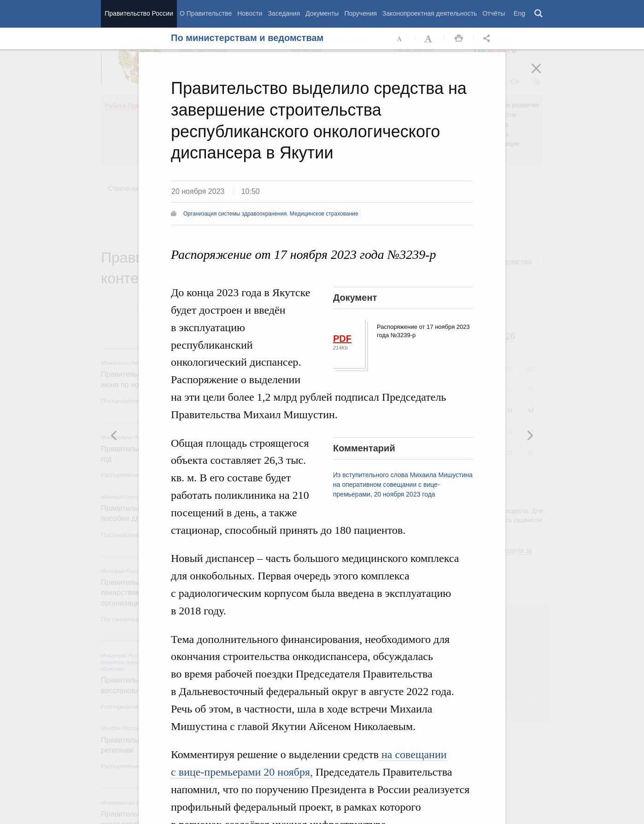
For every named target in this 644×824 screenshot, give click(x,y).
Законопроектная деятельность (430, 13)
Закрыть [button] (543, 75)
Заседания (284, 13)
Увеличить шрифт (429, 39)
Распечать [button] (459, 39)
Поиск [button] (539, 14)
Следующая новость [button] (114, 435)
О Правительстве (206, 13)
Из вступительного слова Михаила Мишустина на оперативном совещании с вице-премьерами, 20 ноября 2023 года (403, 485)
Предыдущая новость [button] (530, 435)
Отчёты (494, 13)
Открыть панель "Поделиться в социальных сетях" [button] (488, 39)
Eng (519, 13)
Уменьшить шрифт (400, 39)
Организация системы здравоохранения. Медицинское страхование (271, 214)
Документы (322, 13)
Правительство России (139, 13)
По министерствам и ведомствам (247, 38)
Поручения (360, 13)
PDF (342, 339)
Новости (250, 13)
